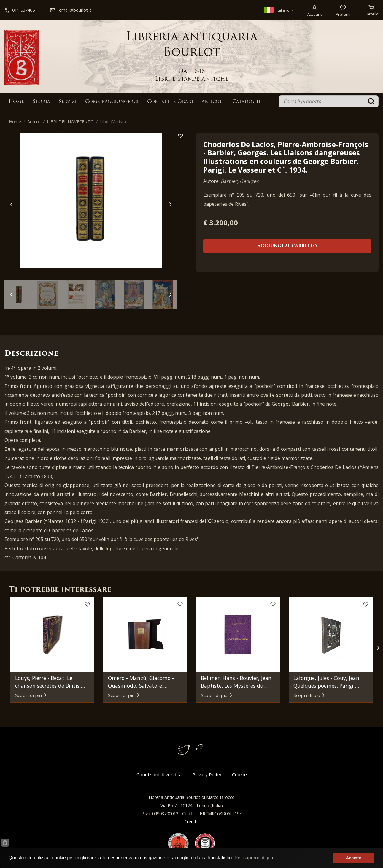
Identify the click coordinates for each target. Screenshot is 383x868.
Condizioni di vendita (159, 774)
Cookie (239, 774)
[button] (378, 648)
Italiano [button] (277, 10)
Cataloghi (246, 102)
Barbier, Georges (240, 181)
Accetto (354, 858)
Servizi (68, 102)
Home (16, 102)
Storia (41, 102)
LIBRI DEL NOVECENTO (70, 122)
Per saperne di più (254, 858)
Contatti (170, 102)
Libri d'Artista (113, 122)
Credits (191, 822)
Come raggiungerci (112, 102)
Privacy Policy (207, 774)
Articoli (213, 102)
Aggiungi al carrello (287, 246)
